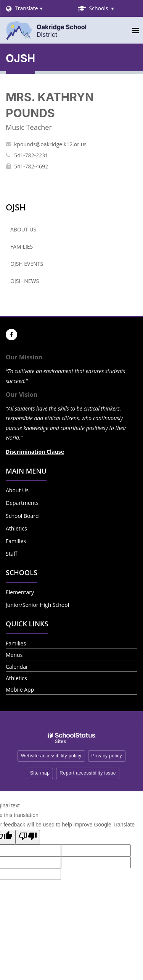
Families (22, 247)
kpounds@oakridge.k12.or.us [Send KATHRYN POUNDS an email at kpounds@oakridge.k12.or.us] (50, 144)
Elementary (20, 592)
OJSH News (25, 281)
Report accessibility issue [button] (88, 773)
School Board (22, 516)
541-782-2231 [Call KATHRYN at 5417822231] (31, 155)
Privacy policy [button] (107, 756)
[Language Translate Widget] (36, 8)
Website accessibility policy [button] (51, 756)
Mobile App (20, 690)
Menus (14, 655)
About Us (23, 229)
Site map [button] (40, 773)
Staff (11, 554)
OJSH (16, 207)
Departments (22, 503)
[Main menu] (135, 30)
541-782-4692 (31, 166)
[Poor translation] (28, 837)
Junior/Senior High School (37, 605)
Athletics (16, 528)
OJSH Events (27, 264)
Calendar (17, 667)
